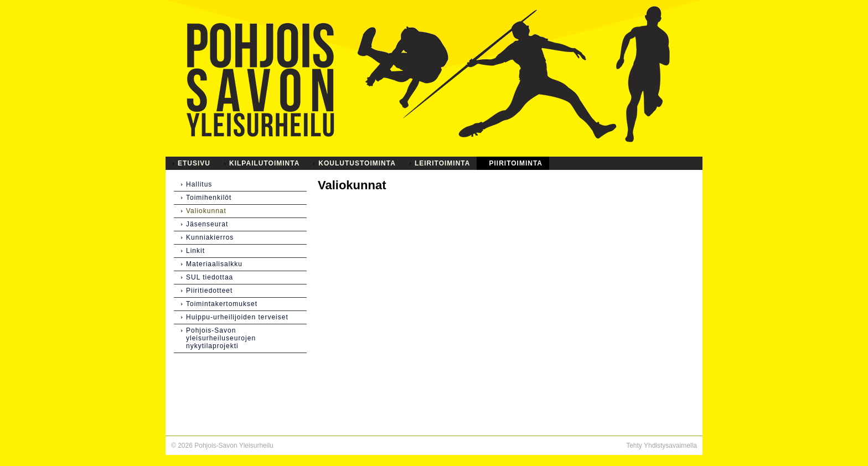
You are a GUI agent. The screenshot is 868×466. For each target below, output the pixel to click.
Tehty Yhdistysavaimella (662, 446)
